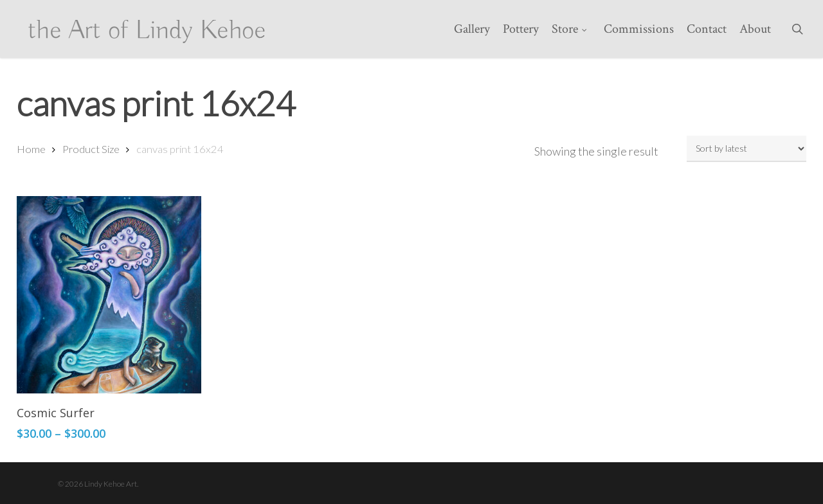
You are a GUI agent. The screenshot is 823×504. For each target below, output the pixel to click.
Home (31, 149)
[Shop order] (746, 149)
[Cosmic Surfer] (109, 295)
